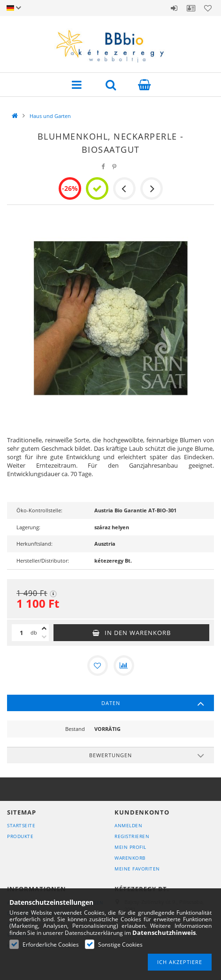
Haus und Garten (50, 116)
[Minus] (44, 637)
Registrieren (132, 836)
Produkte (20, 836)
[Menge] (21, 633)
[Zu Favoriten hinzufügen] (98, 666)
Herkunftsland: (34, 544)
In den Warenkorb (138, 633)
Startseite (21, 825)
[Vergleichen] (124, 666)
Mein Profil (130, 847)
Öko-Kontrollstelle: (39, 510)
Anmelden (174, 8)
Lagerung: (28, 527)
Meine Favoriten (137, 869)
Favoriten (208, 8)
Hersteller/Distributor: (43, 561)
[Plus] (44, 628)
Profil (191, 8)
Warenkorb (130, 858)
